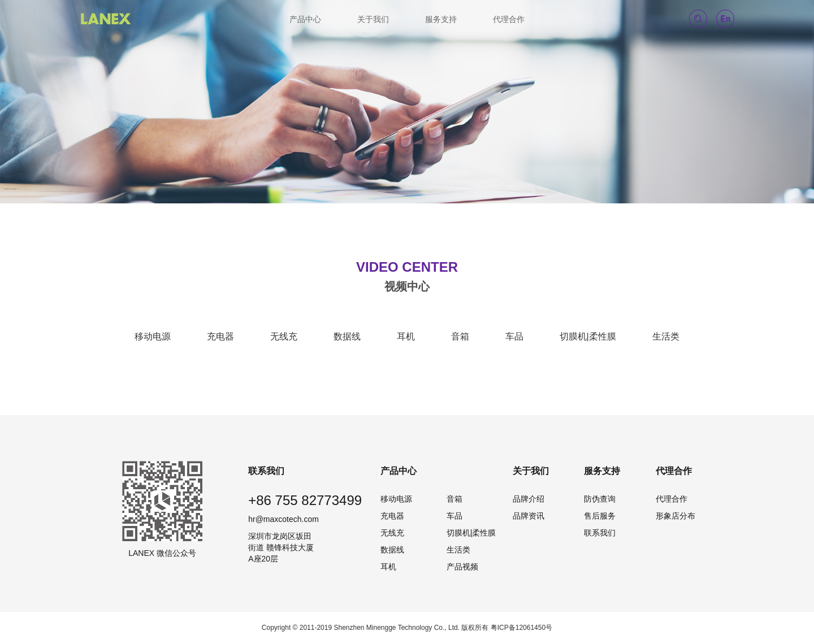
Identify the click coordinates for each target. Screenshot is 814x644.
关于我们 (373, 19)
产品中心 (305, 19)
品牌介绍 (529, 499)
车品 (514, 336)
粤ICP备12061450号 (521, 628)
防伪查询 (600, 499)
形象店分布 (676, 516)
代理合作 (509, 19)
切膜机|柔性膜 (588, 336)
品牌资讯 (529, 516)
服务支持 (441, 19)
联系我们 (600, 533)
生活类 (666, 336)
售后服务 (600, 516)
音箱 (460, 336)
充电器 (220, 336)
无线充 (284, 336)
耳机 (406, 336)
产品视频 (462, 567)
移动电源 (153, 336)
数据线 (347, 336)
